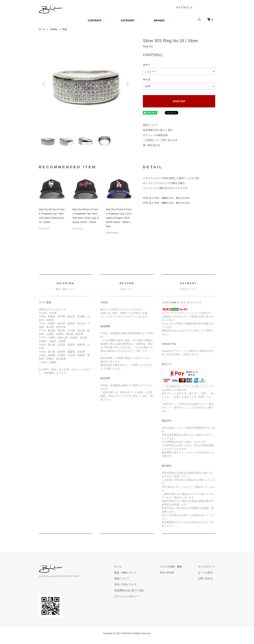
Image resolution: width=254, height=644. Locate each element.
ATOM (170, 573)
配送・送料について (125, 573)
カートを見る (205, 573)
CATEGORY (128, 20)
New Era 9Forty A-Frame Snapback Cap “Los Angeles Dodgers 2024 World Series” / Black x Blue (119, 218)
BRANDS (159, 20)
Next (127, 84)
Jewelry (54, 29)
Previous (44, 84)
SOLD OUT (179, 101)
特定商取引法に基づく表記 (158, 130)
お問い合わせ (205, 578)
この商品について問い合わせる (160, 140)
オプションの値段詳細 (155, 135)
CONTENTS (95, 20)
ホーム (42, 29)
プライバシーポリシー (127, 596)
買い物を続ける (152, 145)
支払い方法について (125, 584)
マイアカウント (184, 7)
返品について (150, 125)
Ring (64, 29)
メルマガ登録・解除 (171, 567)
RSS (162, 573)
